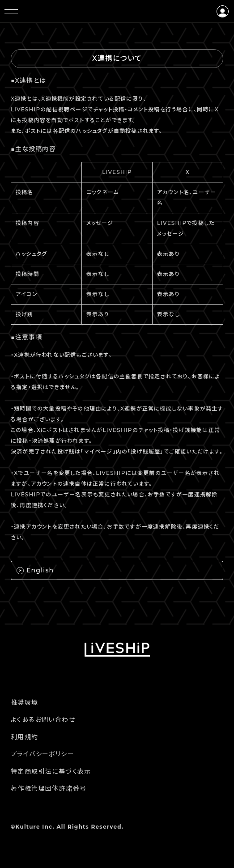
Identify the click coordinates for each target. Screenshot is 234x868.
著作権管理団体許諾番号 (49, 788)
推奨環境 (25, 703)
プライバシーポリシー (43, 754)
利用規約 (25, 737)
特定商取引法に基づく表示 (51, 771)
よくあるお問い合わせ (43, 720)
